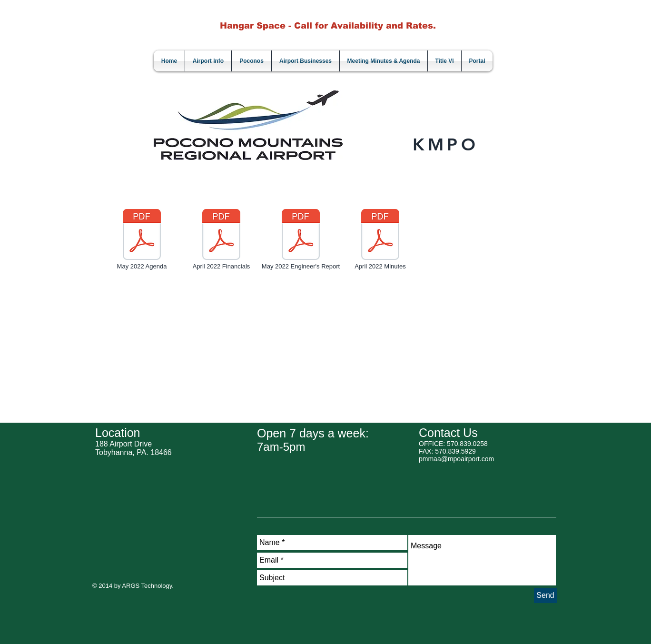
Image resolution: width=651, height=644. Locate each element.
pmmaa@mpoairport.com (456, 459)
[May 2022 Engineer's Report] (301, 240)
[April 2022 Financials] (221, 240)
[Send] (545, 595)
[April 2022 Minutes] (380, 240)
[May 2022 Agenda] (142, 240)
